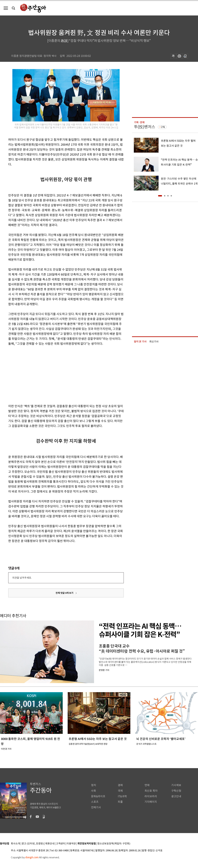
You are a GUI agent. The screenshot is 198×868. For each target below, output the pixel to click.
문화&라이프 (98, 796)
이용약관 (71, 844)
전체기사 (96, 807)
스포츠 (95, 802)
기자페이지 (151, 802)
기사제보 (176, 785)
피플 (120, 802)
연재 (147, 785)
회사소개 (16, 844)
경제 (120, 785)
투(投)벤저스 (145, 127)
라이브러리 (151, 796)
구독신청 (176, 791)
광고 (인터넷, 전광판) (33, 844)
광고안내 (176, 796)
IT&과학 (122, 796)
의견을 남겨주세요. (22, 578)
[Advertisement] (51, 374)
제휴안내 (50, 844)
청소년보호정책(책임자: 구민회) (114, 844)
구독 (163, 127)
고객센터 (61, 844)
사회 (94, 791)
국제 (120, 791)
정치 (94, 785)
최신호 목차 (151, 791)
